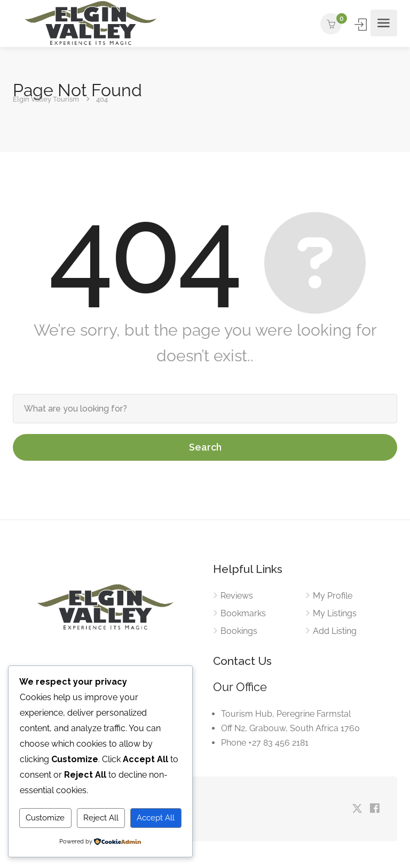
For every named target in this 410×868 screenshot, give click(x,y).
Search (205, 447)
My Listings (335, 613)
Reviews (237, 596)
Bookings (239, 631)
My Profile (333, 596)
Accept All (156, 818)
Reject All (101, 818)
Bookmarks (243, 613)
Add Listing (335, 631)
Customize (45, 818)
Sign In (362, 24)
